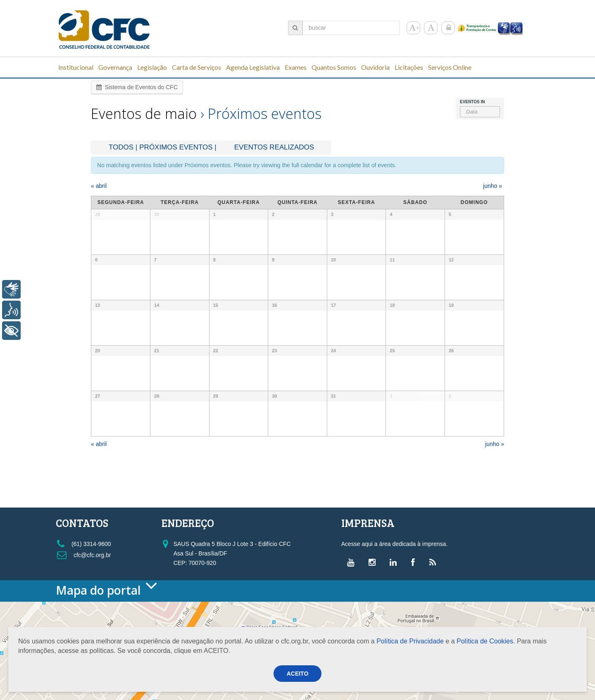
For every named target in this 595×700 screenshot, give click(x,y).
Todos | (123, 147)
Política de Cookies (485, 641)
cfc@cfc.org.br (84, 555)
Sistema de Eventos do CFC (137, 87)
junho (493, 186)
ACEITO (298, 674)
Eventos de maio (144, 114)
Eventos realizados (274, 147)
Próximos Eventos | (178, 147)
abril (99, 186)
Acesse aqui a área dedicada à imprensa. (395, 544)
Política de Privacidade (410, 641)
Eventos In (472, 102)
